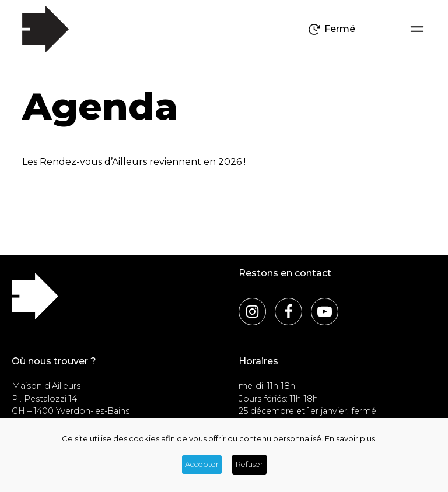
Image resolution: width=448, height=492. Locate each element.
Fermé (340, 29)
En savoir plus (350, 439)
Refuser (249, 464)
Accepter (202, 464)
